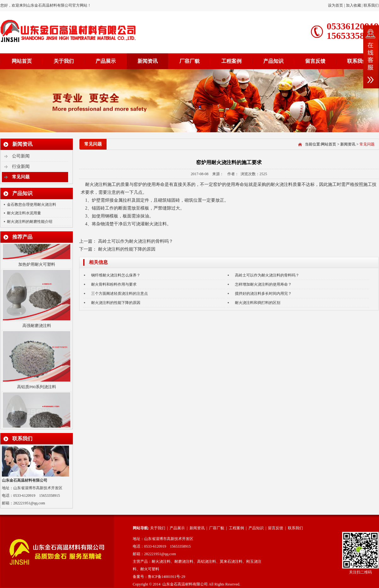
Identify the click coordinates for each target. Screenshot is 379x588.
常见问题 (21, 177)
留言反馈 (315, 61)
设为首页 (336, 5)
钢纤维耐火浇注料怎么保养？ (116, 275)
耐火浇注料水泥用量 (24, 213)
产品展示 (106, 61)
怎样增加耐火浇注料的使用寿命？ (263, 284)
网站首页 (22, 61)
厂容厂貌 (189, 61)
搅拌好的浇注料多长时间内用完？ (263, 294)
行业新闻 (21, 166)
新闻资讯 (148, 61)
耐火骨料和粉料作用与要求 (114, 284)
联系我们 (371, 5)
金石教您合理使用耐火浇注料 (32, 205)
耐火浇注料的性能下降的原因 (127, 249)
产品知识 (273, 61)
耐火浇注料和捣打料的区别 (258, 303)
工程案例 (231, 61)
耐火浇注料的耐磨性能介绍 (30, 222)
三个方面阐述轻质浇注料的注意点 (120, 294)
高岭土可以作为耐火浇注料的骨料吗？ (136, 241)
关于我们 (64, 61)
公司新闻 (21, 156)
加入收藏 (353, 5)
